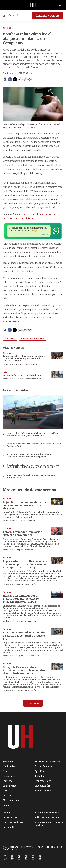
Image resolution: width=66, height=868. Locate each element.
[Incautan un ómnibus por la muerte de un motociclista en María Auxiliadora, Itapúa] (57, 595)
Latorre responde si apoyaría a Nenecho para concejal (23, 533)
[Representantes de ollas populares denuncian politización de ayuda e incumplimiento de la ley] (57, 560)
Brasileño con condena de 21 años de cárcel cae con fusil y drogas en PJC (25, 636)
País (5, 372)
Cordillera (10, 339)
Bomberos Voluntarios (33, 339)
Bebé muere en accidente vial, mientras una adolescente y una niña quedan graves (30, 456)
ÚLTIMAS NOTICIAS (48, 16)
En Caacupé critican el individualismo (22, 375)
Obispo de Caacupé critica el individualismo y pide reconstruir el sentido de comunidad (25, 670)
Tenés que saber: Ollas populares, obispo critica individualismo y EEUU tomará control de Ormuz (24, 358)
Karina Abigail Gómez (34, 379)
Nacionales (8, 28)
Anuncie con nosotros (47, 762)
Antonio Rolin (30, 621)
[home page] (33, 5)
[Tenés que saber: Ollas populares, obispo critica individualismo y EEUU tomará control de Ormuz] (57, 356)
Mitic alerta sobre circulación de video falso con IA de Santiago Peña (34, 445)
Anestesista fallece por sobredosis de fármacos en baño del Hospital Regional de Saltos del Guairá (33, 466)
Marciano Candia (32, 656)
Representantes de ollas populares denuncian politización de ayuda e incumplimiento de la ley (25, 564)
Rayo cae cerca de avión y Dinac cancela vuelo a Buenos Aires (31, 477)
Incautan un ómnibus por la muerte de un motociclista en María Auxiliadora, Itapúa (22, 599)
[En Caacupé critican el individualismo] (57, 375)
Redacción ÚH (31, 364)
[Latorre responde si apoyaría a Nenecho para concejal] (57, 531)
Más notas (33, 703)
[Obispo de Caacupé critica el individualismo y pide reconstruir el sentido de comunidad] (57, 666)
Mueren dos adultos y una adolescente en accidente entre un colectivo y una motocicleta (33, 435)
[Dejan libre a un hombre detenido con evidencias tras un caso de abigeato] (57, 501)
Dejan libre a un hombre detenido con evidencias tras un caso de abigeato (24, 505)
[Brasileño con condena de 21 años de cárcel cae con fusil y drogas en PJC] (57, 632)
